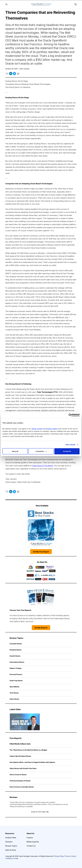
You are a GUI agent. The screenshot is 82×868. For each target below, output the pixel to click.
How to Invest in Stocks (18, 775)
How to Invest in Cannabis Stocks (22, 787)
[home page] (41, 4)
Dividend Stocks (16, 650)
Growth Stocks (15, 656)
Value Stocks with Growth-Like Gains (23, 768)
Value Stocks (14, 699)
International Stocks (17, 662)
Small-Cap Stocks (16, 681)
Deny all (15, 451)
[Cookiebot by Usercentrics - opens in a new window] (70, 415)
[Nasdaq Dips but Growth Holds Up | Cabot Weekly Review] (25, 722)
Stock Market (14, 687)
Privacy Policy (59, 856)
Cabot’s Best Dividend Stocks (20, 756)
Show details (71, 444)
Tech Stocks (14, 693)
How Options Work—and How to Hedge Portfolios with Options (32, 762)
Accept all (67, 451)
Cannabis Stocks (16, 644)
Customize (41, 451)
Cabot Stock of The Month (43, 466)
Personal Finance (16, 674)
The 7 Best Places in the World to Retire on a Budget (28, 750)
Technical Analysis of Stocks (20, 781)
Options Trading (15, 668)
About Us (30, 833)
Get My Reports (41, 628)
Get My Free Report (41, 552)
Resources (10, 833)
